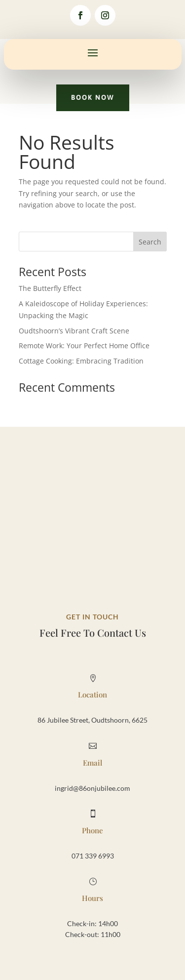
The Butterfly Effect (50, 288)
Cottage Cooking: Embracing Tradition (81, 361)
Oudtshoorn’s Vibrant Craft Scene (74, 331)
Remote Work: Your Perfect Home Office (84, 346)
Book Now (93, 97)
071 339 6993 (93, 856)
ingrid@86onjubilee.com (92, 788)
